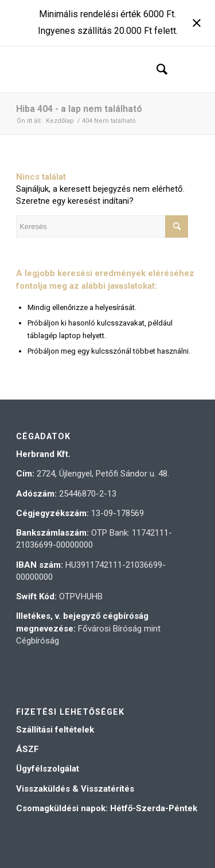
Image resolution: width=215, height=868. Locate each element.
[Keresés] (156, 69)
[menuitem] (156, 69)
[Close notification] (197, 23)
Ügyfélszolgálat (48, 769)
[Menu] (183, 69)
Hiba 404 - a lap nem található (79, 109)
